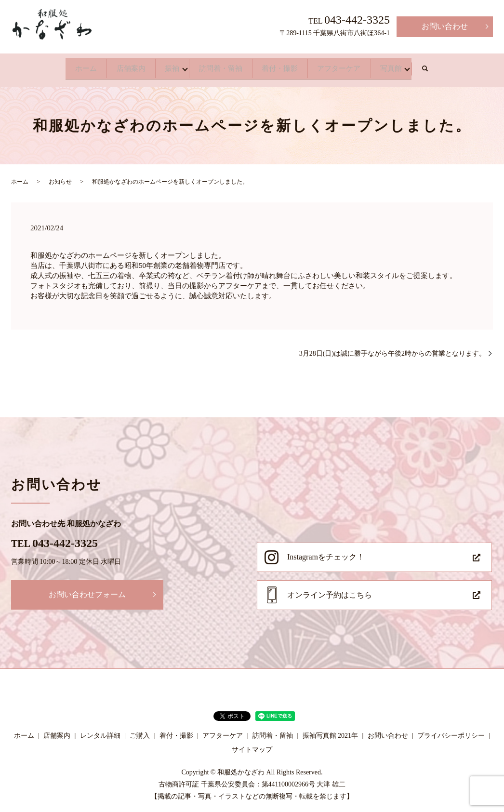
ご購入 (140, 731)
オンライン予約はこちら (330, 590)
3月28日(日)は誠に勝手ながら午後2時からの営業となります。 (392, 349)
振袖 (158, 66)
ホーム (46, 66)
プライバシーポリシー (451, 731)
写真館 (431, 66)
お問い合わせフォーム (87, 590)
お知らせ (60, 177)
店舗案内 (104, 66)
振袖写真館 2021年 (331, 731)
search (472, 67)
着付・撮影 (292, 66)
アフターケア (366, 66)
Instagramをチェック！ (326, 552)
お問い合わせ (445, 26)
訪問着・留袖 (219, 66)
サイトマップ (252, 745)
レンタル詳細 (100, 731)
